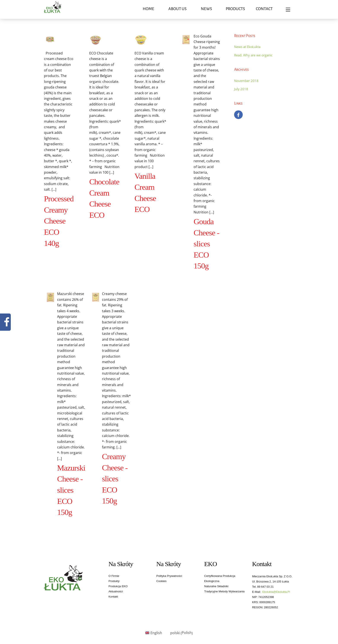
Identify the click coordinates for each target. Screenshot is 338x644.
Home (148, 9)
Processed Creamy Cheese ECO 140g (59, 221)
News (206, 9)
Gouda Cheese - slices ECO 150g (206, 244)
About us (177, 9)
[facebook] (238, 114)
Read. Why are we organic (253, 55)
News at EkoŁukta (247, 47)
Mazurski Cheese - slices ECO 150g (71, 490)
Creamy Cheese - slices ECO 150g (115, 479)
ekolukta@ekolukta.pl (276, 592)
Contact (264, 9)
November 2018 (246, 81)
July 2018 (241, 89)
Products (235, 9)
